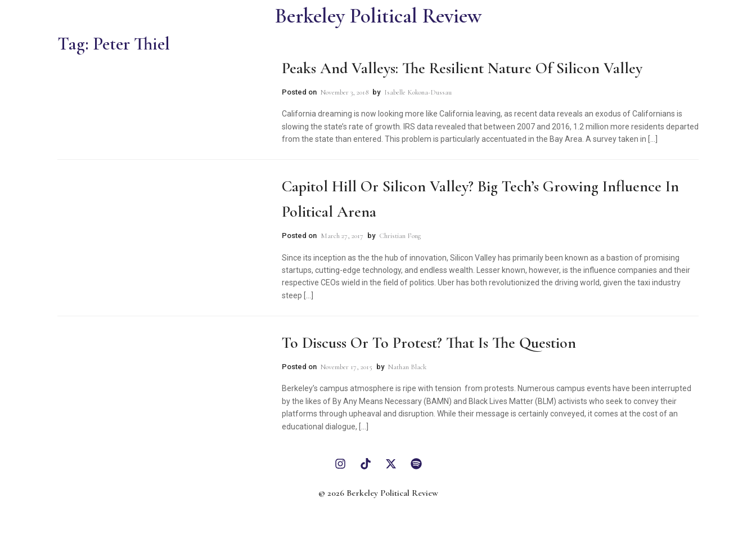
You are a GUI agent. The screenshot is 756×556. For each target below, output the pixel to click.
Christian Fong (400, 236)
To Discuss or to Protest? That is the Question (429, 343)
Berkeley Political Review (378, 16)
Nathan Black (407, 367)
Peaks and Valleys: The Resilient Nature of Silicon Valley (462, 68)
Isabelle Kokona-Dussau (418, 92)
